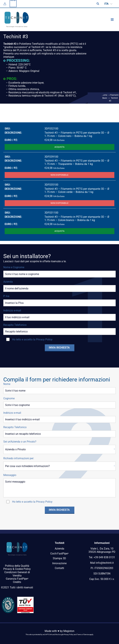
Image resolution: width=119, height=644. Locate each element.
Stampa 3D (59, 558)
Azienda (8, 282)
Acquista (59, 147)
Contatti (59, 568)
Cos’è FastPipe (59, 554)
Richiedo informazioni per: (19, 458)
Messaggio (10, 475)
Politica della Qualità (17, 566)
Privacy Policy (44, 339)
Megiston (69, 631)
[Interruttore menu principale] (112, 20)
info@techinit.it (105, 563)
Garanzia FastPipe (17, 579)
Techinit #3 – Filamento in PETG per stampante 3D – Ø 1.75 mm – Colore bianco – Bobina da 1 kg (77, 218)
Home (104, 95)
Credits (17, 582)
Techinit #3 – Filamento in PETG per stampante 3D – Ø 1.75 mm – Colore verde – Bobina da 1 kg (77, 190)
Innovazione (59, 563)
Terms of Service (83, 634)
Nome (7, 384)
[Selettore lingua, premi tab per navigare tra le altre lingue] (108, 4)
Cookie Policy (23, 569)
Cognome (9, 398)
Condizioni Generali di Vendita (17, 574)
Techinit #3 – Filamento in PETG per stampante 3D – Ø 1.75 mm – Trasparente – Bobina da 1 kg (77, 162)
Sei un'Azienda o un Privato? (20, 442)
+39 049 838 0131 (104, 557)
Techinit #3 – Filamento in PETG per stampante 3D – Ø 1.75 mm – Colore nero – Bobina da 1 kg (77, 134)
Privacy (8, 569)
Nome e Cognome (14, 267)
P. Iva (6, 296)
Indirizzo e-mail (12, 310)
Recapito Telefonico (15, 325)
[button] (98, 4)
